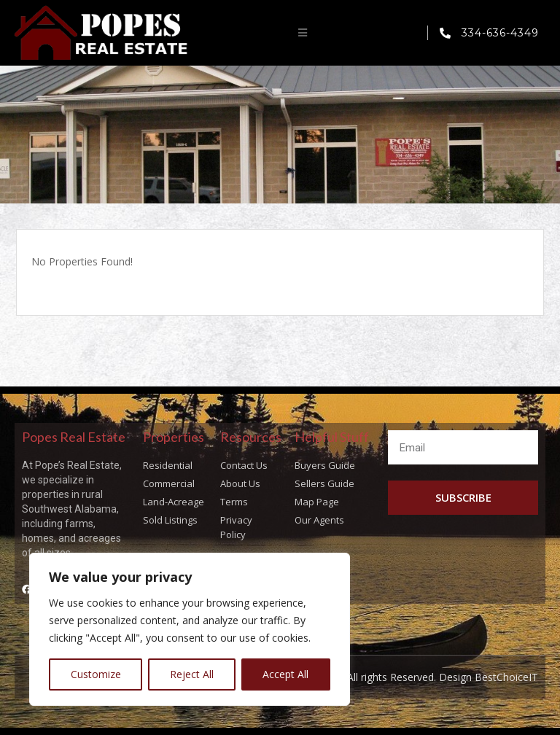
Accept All (285, 674)
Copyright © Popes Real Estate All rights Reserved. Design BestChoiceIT (368, 677)
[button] (303, 33)
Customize (96, 674)
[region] (190, 629)
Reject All (192, 674)
